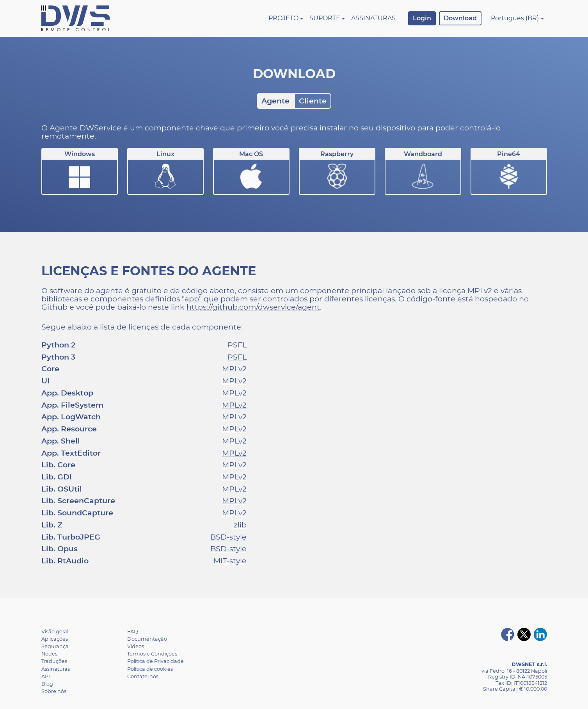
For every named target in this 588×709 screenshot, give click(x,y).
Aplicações (55, 639)
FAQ (133, 632)
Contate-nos (143, 676)
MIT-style (230, 561)
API (46, 676)
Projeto (283, 18)
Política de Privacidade (155, 661)
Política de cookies (150, 669)
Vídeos (136, 646)
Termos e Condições (152, 654)
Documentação (147, 639)
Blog (47, 684)
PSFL (237, 345)
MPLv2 (234, 369)
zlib (240, 525)
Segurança (55, 646)
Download (460, 18)
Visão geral (55, 632)
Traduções (54, 661)
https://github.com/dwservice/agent (253, 307)
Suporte (325, 18)
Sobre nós (54, 691)
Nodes (49, 654)
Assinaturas (373, 18)
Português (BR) (515, 18)
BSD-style (228, 537)
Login (422, 18)
